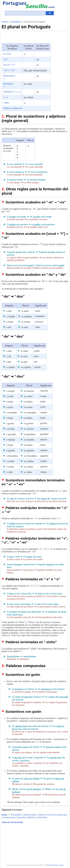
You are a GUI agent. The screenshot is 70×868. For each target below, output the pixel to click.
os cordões (29, 461)
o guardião (11, 434)
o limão (10, 402)
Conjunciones (9, 817)
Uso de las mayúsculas (57, 815)
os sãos (25, 327)
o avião (10, 407)
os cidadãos (27, 316)
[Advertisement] (32, 37)
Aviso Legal (59, 865)
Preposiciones (30, 815)
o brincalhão (12, 456)
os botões (28, 445)
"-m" (5, 59)
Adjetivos (31, 817)
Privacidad (50, 865)
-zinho (6, 103)
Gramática (16, 22)
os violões (29, 467)
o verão (10, 396)
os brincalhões (30, 456)
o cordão (10, 461)
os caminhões (30, 413)
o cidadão (11, 316)
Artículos (21, 817)
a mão (9, 311)
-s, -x (6, 97)
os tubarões (29, 440)
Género (41, 815)
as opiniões (29, 451)
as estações (29, 391)
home (4, 815)
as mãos (25, 311)
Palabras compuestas (13, 108)
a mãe (9, 351)
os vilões (28, 472)
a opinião (11, 451)
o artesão (10, 429)
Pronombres (16, 815)
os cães (24, 356)
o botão (10, 445)
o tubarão (11, 440)
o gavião (10, 423)
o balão (10, 418)
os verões (28, 396)
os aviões (28, 407)
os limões (28, 402)
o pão (9, 362)
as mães (24, 351)
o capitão (10, 367)
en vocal (7, 54)
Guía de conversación (12, 822)
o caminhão (12, 413)
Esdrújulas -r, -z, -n (12, 92)
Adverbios (42, 817)
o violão (10, 467)
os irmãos (26, 322)
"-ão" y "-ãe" (9, 70)
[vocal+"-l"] (9, 65)
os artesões (29, 429)
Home (5, 22)
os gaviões (29, 423)
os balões (28, 418)
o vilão (9, 472)
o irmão (10, 322)
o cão (9, 356)
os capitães (26, 367)
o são (9, 327)
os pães (24, 362)
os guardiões (30, 434)
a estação (10, 391)
